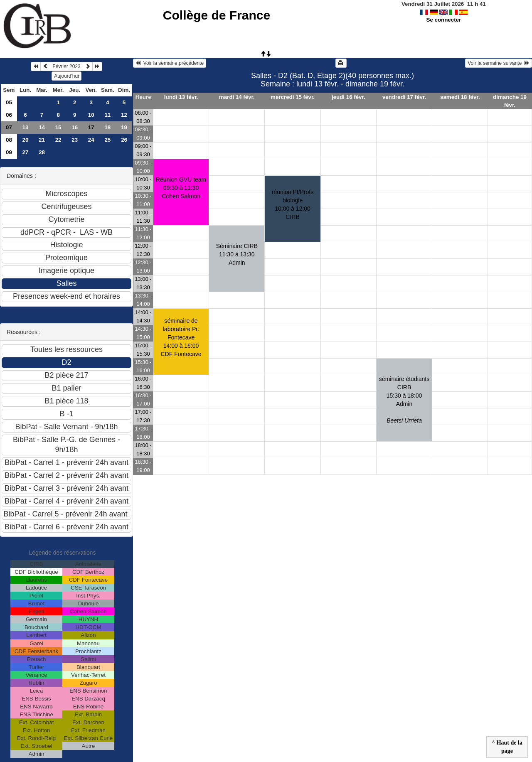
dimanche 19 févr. (510, 101)
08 (9, 140)
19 (124, 127)
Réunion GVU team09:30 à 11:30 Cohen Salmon (181, 188)
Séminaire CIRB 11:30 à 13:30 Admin (237, 254)
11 (107, 115)
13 (26, 127)
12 (124, 115)
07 (9, 127)
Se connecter (444, 20)
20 (26, 140)
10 (91, 115)
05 (9, 102)
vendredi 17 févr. (404, 97)
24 (91, 140)
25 (107, 140)
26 (124, 140)
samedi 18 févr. (460, 97)
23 (75, 140)
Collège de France (217, 15)
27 (26, 152)
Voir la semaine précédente (170, 63)
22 (58, 140)
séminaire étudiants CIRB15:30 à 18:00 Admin (404, 400)
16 (75, 127)
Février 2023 (66, 66)
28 (42, 152)
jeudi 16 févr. (349, 97)
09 (9, 152)
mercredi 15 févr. (293, 97)
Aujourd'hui (66, 76)
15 (58, 127)
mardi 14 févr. (237, 97)
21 (42, 140)
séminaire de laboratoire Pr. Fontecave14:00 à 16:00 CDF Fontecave (181, 337)
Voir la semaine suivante (499, 63)
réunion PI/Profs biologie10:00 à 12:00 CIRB (293, 204)
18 (107, 127)
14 (42, 127)
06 (9, 115)
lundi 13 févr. (181, 97)
